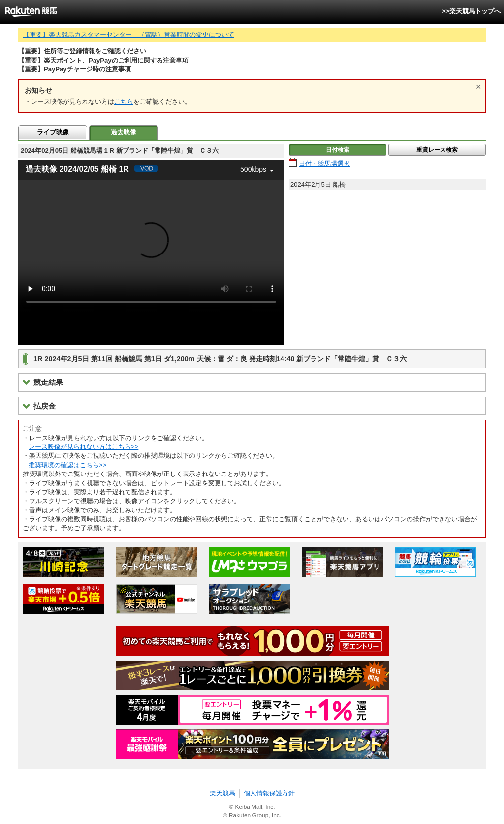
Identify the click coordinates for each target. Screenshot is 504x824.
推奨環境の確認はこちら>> (67, 465)
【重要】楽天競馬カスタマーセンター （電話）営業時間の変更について (129, 35)
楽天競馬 (222, 793)
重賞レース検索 (437, 150)
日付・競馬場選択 (324, 164)
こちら (124, 102)
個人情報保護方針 (269, 793)
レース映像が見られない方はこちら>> (83, 447)
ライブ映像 (53, 132)
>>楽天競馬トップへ (471, 11)
